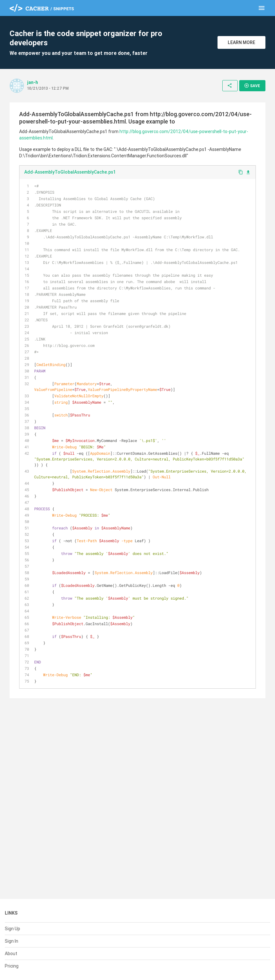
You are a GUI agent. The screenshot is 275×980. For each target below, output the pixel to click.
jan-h (33, 82)
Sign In (11, 941)
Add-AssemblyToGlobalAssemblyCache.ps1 (70, 172)
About (11, 954)
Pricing (12, 966)
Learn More (241, 42)
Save (252, 86)
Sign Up (12, 929)
